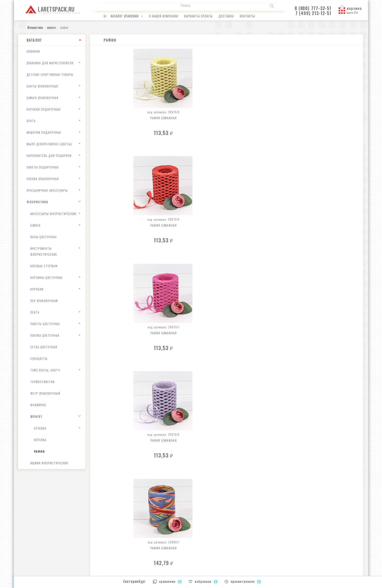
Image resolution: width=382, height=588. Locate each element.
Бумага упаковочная (42, 98)
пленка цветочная (45, 335)
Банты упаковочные (42, 86)
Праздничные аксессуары (47, 190)
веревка (40, 440)
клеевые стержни (44, 266)
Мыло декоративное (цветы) (49, 144)
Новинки (33, 51)
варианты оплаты (198, 16)
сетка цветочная (44, 347)
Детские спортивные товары (50, 75)
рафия (39, 451)
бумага (35, 225)
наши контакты (117, 552)
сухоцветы (39, 359)
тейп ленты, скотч (45, 370)
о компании (115, 533)
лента (35, 312)
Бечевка (40, 428)
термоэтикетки (42, 382)
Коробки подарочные (44, 109)
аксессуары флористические (53, 214)
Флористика (37, 202)
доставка (226, 16)
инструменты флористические (44, 251)
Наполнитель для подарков (49, 156)
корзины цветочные (47, 277)
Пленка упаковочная (43, 179)
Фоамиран (38, 405)
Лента (31, 121)
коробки (37, 289)
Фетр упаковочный (45, 393)
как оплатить (116, 539)
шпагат (36, 416)
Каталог (34, 40)
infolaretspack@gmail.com (42, 533)
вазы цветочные (44, 237)
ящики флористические (49, 463)
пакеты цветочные (45, 324)
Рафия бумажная (123, 115)
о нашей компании (164, 16)
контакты (247, 16)
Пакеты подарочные (43, 167)
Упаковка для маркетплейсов (50, 63)
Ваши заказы (204, 533)
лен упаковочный (44, 301)
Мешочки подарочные (44, 132)
